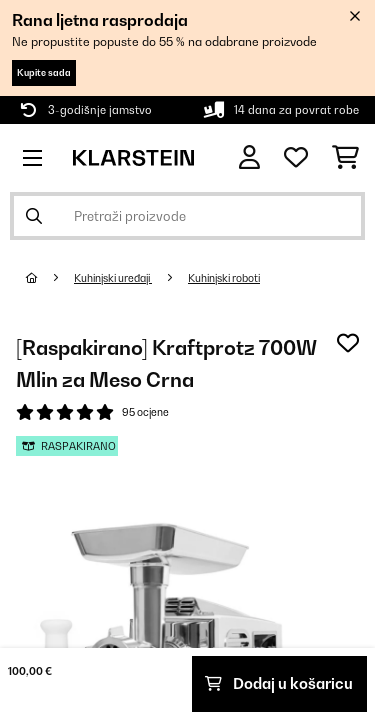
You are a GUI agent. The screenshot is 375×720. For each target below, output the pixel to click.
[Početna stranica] (50, 278)
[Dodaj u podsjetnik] (348, 343)
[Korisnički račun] (249, 157)
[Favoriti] (296, 158)
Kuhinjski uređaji (113, 278)
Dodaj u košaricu (279, 683)
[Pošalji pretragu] (34, 216)
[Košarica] (345, 158)
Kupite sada (44, 72)
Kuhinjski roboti (224, 278)
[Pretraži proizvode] (187, 216)
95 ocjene (145, 412)
